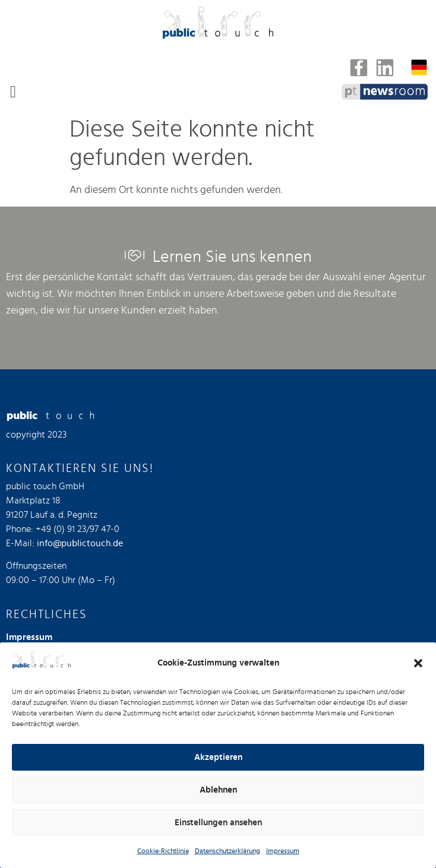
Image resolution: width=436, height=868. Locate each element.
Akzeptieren (218, 757)
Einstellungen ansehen (218, 823)
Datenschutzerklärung (228, 851)
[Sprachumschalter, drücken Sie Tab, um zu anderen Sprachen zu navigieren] (419, 67)
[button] (418, 663)
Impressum (283, 851)
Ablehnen (218, 790)
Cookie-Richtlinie (163, 851)
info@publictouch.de (80, 543)
